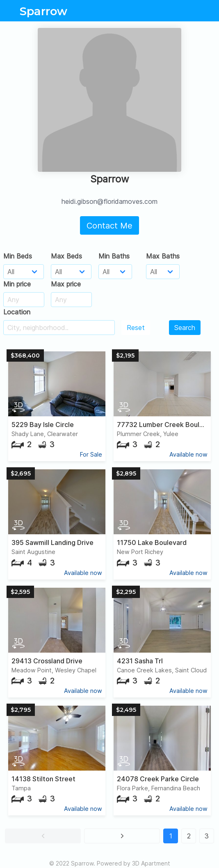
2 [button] (189, 836)
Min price (17, 284)
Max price (66, 284)
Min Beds (18, 256)
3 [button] (207, 836)
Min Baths (114, 256)
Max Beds (66, 256)
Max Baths (163, 256)
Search (185, 328)
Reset (136, 328)
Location (17, 312)
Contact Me (109, 226)
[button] (43, 836)
